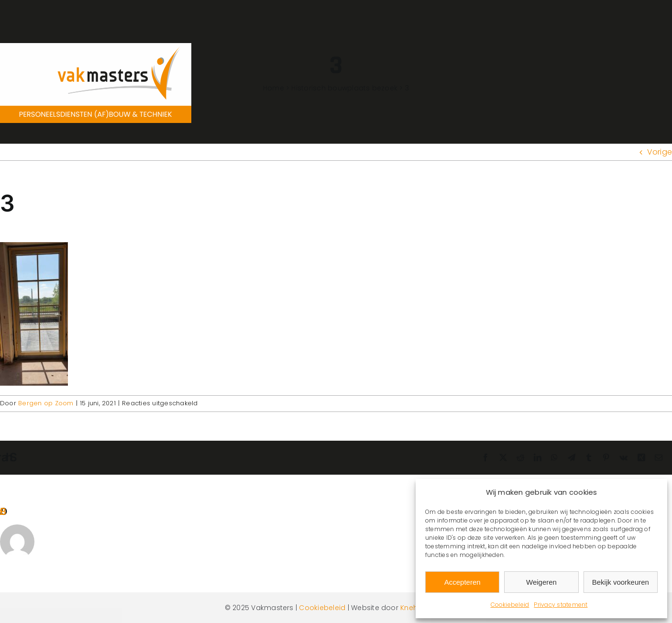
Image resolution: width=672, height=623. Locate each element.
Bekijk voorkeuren (621, 582)
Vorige (660, 152)
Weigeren (541, 582)
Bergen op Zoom (46, 403)
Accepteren (463, 582)
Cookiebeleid (510, 605)
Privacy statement (561, 605)
